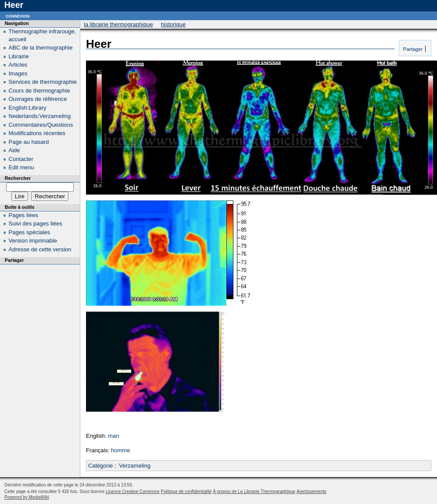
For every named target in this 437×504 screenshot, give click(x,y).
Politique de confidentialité (186, 491)
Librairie (19, 56)
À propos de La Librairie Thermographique (254, 491)
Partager (412, 49)
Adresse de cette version (40, 249)
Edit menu (22, 167)
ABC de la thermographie (41, 48)
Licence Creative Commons (133, 491)
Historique (173, 24)
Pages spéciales (30, 232)
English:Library (28, 108)
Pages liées (23, 215)
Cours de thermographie (39, 91)
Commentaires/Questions (41, 125)
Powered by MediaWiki (27, 497)
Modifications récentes (37, 133)
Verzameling (135, 466)
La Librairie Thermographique (118, 24)
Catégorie (100, 466)
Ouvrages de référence (38, 99)
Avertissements (312, 491)
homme (120, 450)
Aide (14, 150)
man (113, 436)
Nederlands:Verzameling (40, 116)
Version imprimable (33, 241)
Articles (18, 65)
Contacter (21, 159)
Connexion (18, 16)
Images (18, 73)
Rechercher (18, 178)
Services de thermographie (43, 82)
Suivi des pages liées (36, 223)
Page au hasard (29, 142)
